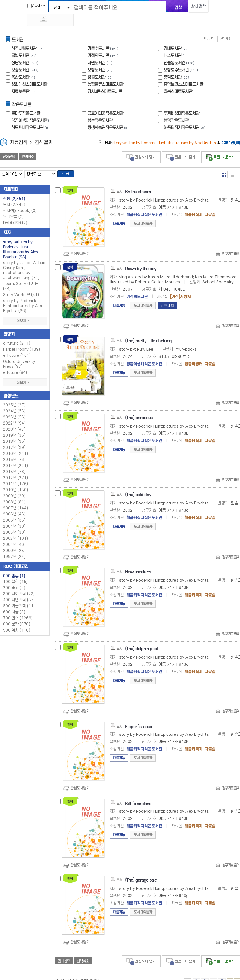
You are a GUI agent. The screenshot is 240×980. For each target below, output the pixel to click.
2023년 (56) (14, 407)
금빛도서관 (20, 44)
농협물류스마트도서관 (105, 73)
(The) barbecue (139, 408)
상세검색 (194, 7)
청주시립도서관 (24, 37)
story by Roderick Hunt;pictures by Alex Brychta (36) (23, 296)
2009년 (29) (14, 486)
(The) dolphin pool (141, 639)
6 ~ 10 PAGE (230, 971)
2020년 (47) (14, 419)
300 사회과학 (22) (19, 584)
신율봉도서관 (174, 51)
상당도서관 (20, 51)
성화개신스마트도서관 (29, 73)
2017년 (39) (14, 438)
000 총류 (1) (14, 566)
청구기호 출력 (231, 244)
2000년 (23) (14, 541)
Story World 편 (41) (21, 285)
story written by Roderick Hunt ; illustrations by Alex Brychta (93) (21, 240)
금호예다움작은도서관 (105, 102)
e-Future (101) (17, 346)
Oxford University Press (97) (19, 354)
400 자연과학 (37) (19, 590)
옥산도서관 (20, 65)
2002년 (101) (15, 529)
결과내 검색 (30, 6)
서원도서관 (96, 51)
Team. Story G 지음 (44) (21, 276)
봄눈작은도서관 (100, 109)
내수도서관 (173, 44)
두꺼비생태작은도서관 (182, 102)
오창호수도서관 (176, 58)
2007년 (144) (15, 498)
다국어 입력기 (213, 7)
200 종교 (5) (14, 578)
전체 (14, 189)
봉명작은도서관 (176, 109)
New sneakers (138, 562)
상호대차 (167, 296)
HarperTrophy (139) (22, 339)
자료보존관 (20, 80)
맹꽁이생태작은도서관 (32, 109)
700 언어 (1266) (18, 608)
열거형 (224, 163)
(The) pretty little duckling (148, 331)
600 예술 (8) (14, 602)
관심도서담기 (80, 244)
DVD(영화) (15, 213)
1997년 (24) (14, 547)
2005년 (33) (14, 510)
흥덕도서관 (173, 65)
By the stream (138, 182)
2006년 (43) (14, 504)
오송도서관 (20, 58)
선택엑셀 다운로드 (221, 146)
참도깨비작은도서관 (30, 116)
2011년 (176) (15, 474)
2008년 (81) (14, 492)
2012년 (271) (15, 468)
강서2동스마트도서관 (105, 80)
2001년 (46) (14, 535)
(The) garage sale (141, 870)
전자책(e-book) (20, 201)
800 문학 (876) (17, 614)
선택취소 (28, 145)
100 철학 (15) (15, 572)
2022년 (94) (14, 413)
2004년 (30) (14, 516)
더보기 (25, 311)
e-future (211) (17, 333)
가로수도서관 (98, 37)
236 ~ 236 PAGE (237, 971)
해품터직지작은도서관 (185, 116)
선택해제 (226, 27)
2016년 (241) (15, 444)
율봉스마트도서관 (178, 80)
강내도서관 (173, 37)
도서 (14, 195)
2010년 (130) (15, 480)
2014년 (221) (15, 456)
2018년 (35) (14, 432)
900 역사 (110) (17, 620)
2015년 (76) (14, 450)
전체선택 (209, 27)
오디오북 (13, 207)
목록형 (232, 163)
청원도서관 (96, 65)
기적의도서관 (98, 44)
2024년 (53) (14, 401)
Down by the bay (141, 259)
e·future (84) (15, 363)
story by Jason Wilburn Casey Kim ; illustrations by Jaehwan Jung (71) (25, 260)
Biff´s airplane (138, 794)
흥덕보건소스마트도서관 (183, 73)
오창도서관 (96, 58)
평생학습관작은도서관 (108, 116)
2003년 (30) (14, 523)
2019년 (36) (14, 425)
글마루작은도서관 (26, 102)
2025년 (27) (14, 395)
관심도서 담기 (141, 146)
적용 (67, 163)
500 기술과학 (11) (19, 596)
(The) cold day (138, 485)
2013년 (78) (14, 462)
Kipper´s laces (138, 717)
